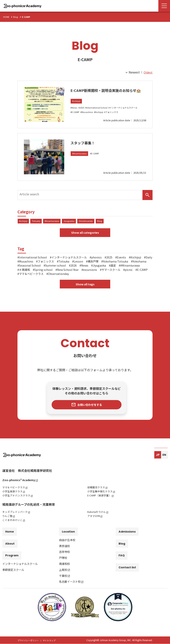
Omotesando (86, 222)
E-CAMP (76, 118)
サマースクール (50, 275)
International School (98, 114)
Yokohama (59, 267)
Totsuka (36, 222)
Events (132, 259)
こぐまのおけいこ (13, 524)
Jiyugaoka (69, 222)
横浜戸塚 (129, 263)
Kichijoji (76, 107)
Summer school (112, 267)
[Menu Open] (164, 6)
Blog (101, 222)
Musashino (88, 118)
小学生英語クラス (13, 495)
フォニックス (114, 118)
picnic (70, 275)
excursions (27, 275)
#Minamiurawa (61, 271)
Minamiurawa (79, 156)
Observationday (140, 275)
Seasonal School (83, 267)
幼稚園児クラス (97, 491)
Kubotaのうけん (98, 516)
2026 (131, 267)
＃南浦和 (82, 271)
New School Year (130, 271)
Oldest (148, 72)
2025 (82, 114)
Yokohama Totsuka (33, 267)
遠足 (42, 271)
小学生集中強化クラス (101, 495)
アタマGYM (94, 520)
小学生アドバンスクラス (17, 499)
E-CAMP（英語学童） (101, 499)
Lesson (113, 263)
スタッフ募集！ (87, 145)
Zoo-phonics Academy (20, 484)
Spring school (103, 271)
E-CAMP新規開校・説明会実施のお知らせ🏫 (107, 93)
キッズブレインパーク (16, 516)
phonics (105, 259)
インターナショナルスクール (127, 114)
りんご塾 (8, 520)
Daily (40, 263)
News (75, 114)
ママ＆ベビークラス (109, 275)
